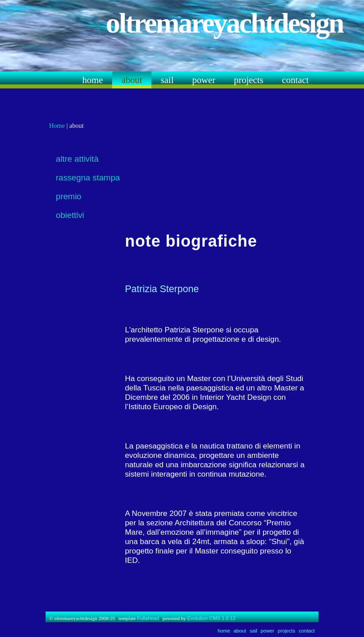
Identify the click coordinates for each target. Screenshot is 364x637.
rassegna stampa (88, 178)
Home (57, 126)
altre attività (77, 159)
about (132, 80)
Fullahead (148, 618)
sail (167, 80)
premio (69, 196)
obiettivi (70, 215)
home (92, 80)
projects (249, 80)
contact (295, 80)
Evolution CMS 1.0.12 (211, 618)
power (204, 80)
